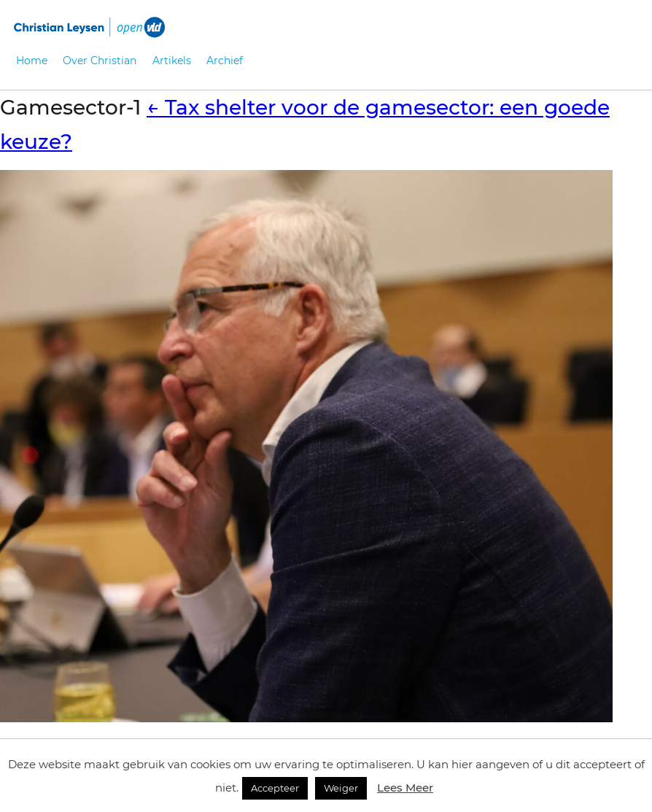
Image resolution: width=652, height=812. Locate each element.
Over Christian (100, 61)
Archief (225, 61)
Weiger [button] (341, 788)
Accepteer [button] (275, 788)
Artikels (172, 61)
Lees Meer (405, 788)
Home (32, 61)
